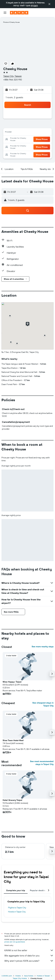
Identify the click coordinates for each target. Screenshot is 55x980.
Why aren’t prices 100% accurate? (29, 961)
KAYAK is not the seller (29, 950)
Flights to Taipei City (17, 908)
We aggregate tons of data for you (29, 956)
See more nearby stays (43, 647)
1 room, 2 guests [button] (14, 97)
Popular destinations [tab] (40, 890)
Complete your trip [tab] (16, 890)
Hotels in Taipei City (17, 912)
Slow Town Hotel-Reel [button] (13, 740)
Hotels (18, 976)
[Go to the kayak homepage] (19, 13)
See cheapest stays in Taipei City (43, 704)
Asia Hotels (29, 976)
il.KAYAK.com (7, 976)
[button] (49, 4)
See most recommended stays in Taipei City (42, 763)
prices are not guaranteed (15, 942)
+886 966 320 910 (13, 80)
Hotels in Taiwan (43, 976)
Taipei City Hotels (20, 978)
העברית (34, 6)
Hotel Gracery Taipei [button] (12, 800)
